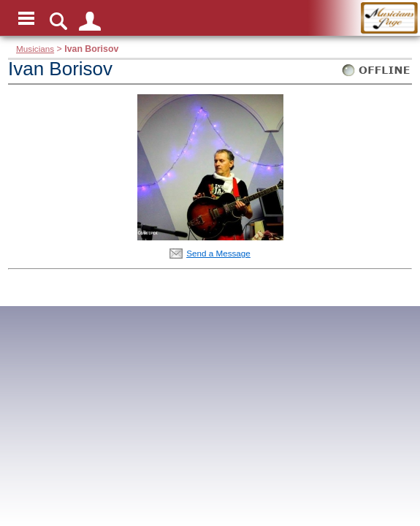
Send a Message (218, 253)
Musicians (35, 49)
